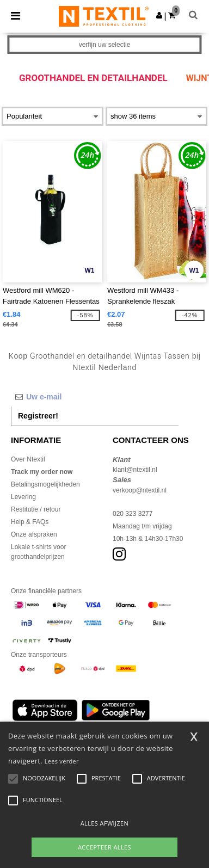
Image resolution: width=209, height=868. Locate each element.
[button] (159, 15)
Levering (23, 497)
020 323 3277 (133, 514)
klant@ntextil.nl (135, 470)
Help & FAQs (30, 522)
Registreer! (38, 416)
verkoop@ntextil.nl (140, 490)
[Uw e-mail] (95, 397)
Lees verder (62, 761)
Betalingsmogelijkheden (45, 484)
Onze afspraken (34, 534)
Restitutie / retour (36, 509)
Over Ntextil (28, 459)
